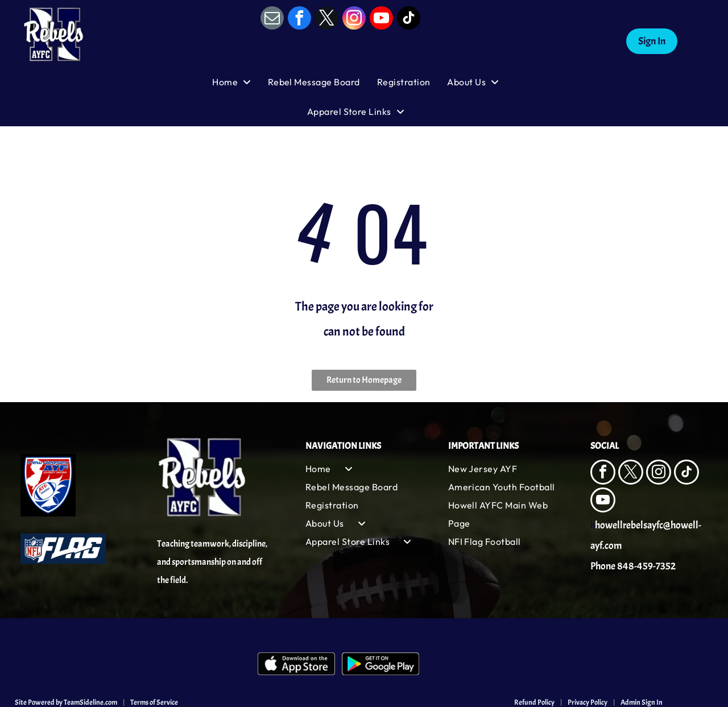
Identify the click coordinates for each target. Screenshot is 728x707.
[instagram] (354, 19)
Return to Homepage (364, 380)
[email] (272, 19)
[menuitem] (240, 82)
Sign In (652, 41)
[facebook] (299, 19)
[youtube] (381, 19)
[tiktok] (409, 19)
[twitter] (327, 19)
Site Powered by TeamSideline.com (66, 702)
